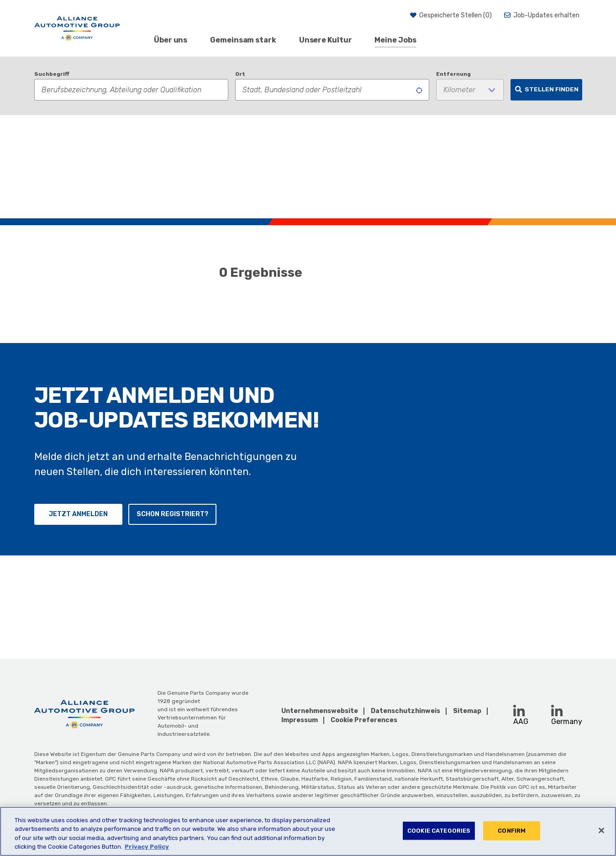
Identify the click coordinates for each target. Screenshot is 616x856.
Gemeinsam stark (243, 40)
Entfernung (453, 74)
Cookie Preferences (364, 720)
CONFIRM (512, 831)
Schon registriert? (172, 617)
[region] (308, 831)
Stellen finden (552, 89)
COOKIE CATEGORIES (439, 831)
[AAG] (77, 28)
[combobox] (332, 90)
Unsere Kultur (326, 40)
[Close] (601, 830)
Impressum (300, 720)
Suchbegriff (52, 74)
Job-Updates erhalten (546, 15)
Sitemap (467, 711)
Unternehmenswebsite (320, 711)
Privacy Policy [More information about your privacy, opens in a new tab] (147, 847)
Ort (240, 74)
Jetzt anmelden (78, 617)
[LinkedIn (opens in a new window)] (519, 711)
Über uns (171, 40)
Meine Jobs (395, 40)
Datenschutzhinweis (405, 711)
